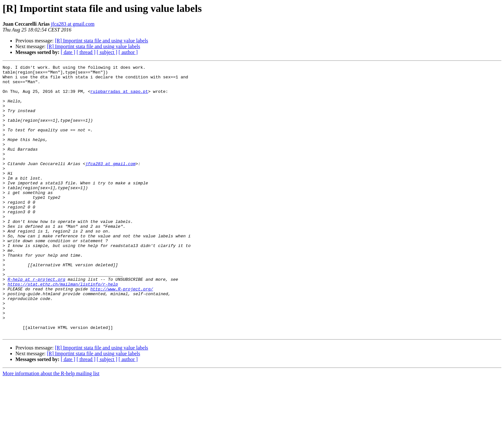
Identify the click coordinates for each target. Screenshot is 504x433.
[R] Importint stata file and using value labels (102, 41)
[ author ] (128, 52)
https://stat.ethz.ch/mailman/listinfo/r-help (63, 328)
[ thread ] (86, 52)
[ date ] (68, 52)
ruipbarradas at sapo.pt (119, 97)
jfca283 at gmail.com (73, 24)
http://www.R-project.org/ (122, 334)
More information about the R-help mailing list (51, 427)
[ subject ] (107, 52)
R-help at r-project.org (36, 323)
